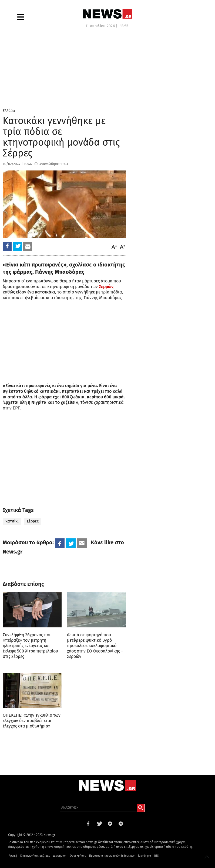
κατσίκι (12, 521)
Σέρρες (33, 521)
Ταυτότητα (144, 856)
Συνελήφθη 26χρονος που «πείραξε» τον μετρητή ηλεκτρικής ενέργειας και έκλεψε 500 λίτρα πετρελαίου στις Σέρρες (30, 646)
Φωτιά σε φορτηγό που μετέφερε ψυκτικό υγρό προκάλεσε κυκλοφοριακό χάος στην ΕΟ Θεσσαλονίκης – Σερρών (95, 646)
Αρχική (13, 856)
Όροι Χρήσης (78, 856)
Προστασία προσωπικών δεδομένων (112, 856)
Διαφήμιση (60, 856)
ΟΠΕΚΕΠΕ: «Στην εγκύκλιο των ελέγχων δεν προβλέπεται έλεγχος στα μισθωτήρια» (32, 721)
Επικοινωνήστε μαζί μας (35, 856)
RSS (156, 856)
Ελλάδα (9, 111)
